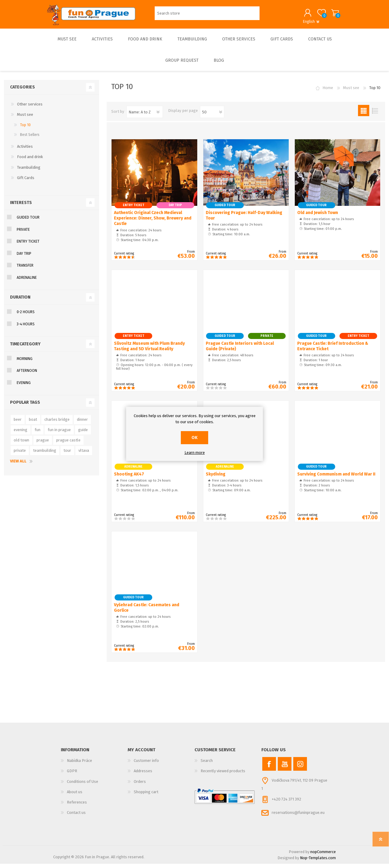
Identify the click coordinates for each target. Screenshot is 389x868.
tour (67, 455)
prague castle (68, 444)
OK (194, 438)
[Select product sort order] (145, 116)
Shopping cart (329, 15)
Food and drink (30, 161)
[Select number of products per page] (212, 116)
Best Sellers (30, 139)
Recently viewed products (223, 775)
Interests (21, 207)
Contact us (76, 817)
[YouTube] (285, 768)
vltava (84, 455)
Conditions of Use (83, 786)
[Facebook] (269, 768)
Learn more (195, 453)
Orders (140, 786)
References (77, 806)
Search (207, 765)
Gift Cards (26, 182)
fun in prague (59, 434)
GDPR (72, 775)
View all (18, 465)
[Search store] (207, 15)
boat (33, 424)
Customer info (146, 765)
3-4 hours (26, 328)
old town (21, 444)
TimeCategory (25, 348)
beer (18, 424)
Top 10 (25, 129)
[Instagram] (300, 768)
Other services (30, 108)
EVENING (24, 387)
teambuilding (45, 455)
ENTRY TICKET (28, 246)
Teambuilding (29, 172)
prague (43, 444)
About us (75, 796)
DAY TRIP (24, 258)
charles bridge (57, 424)
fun (38, 434)
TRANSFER (25, 270)
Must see (25, 119)
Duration (20, 301)
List (375, 115)
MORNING (25, 363)
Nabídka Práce (79, 765)
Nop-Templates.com (318, 862)
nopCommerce (323, 856)
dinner (82, 424)
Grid (364, 115)
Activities (25, 151)
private (20, 455)
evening (21, 434)
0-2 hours (26, 316)
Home (328, 92)
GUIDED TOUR (28, 222)
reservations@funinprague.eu (298, 817)
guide (83, 434)
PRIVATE (23, 234)
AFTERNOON (27, 375)
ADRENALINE (27, 282)
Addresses (143, 775)
